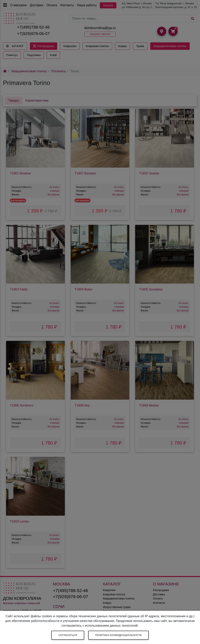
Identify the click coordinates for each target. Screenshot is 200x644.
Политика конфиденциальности (118, 635)
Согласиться (68, 635)
